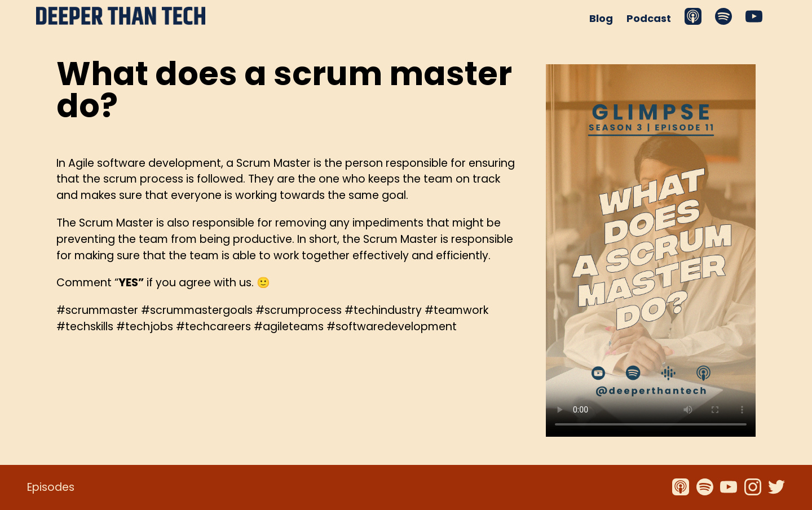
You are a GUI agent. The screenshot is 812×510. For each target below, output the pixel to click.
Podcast (649, 18)
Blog (601, 18)
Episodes (51, 487)
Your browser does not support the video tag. (651, 250)
